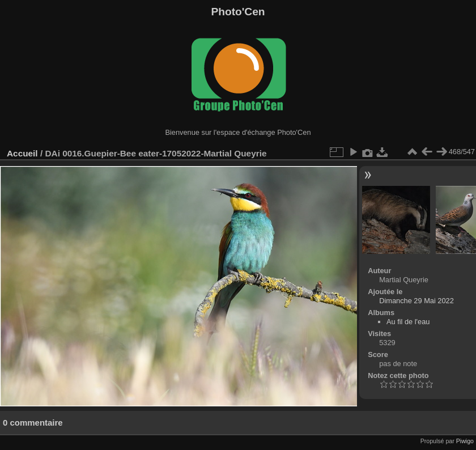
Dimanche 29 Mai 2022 (416, 301)
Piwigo (465, 441)
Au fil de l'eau (408, 322)
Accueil (22, 153)
